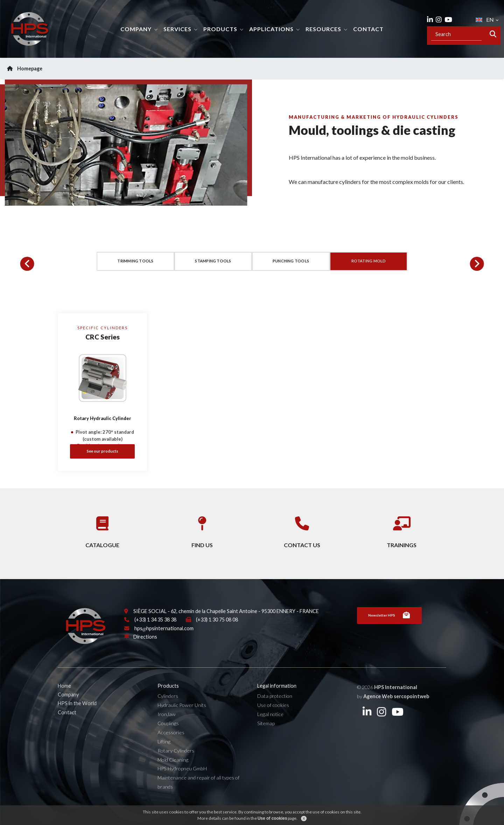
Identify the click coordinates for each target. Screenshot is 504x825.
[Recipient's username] (456, 34)
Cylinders (168, 707)
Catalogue (102, 534)
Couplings (168, 734)
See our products (103, 451)
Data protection (275, 707)
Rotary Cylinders (176, 761)
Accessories (171, 743)
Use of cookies (273, 716)
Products (220, 29)
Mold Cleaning (173, 771)
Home (64, 697)
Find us (202, 534)
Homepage (25, 68)
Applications (271, 29)
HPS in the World (77, 714)
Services (177, 29)
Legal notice (270, 725)
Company (136, 29)
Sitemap (266, 734)
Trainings (402, 534)
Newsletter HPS (389, 626)
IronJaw (167, 725)
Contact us (302, 534)
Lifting (164, 752)
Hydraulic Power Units (182, 716)
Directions (145, 648)
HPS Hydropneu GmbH (182, 780)
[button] (27, 264)
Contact (368, 29)
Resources (323, 29)
